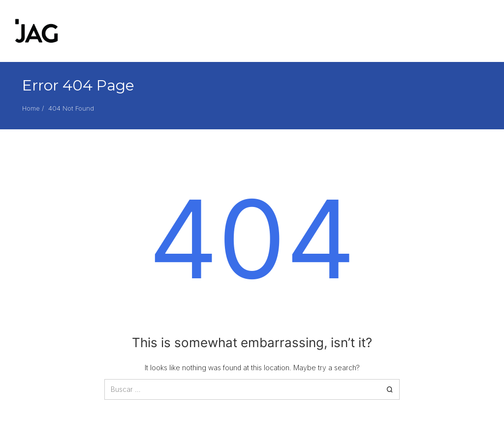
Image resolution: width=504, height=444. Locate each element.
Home (31, 108)
